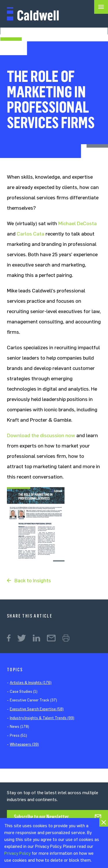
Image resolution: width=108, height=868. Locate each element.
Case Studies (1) (24, 691)
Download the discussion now (41, 435)
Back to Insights (33, 580)
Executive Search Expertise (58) (37, 709)
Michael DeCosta (77, 223)
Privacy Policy (17, 853)
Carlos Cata (31, 234)
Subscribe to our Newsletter (41, 817)
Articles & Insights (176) (31, 683)
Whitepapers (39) (24, 744)
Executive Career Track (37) (33, 700)
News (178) (19, 727)
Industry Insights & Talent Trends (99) (42, 718)
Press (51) (18, 735)
